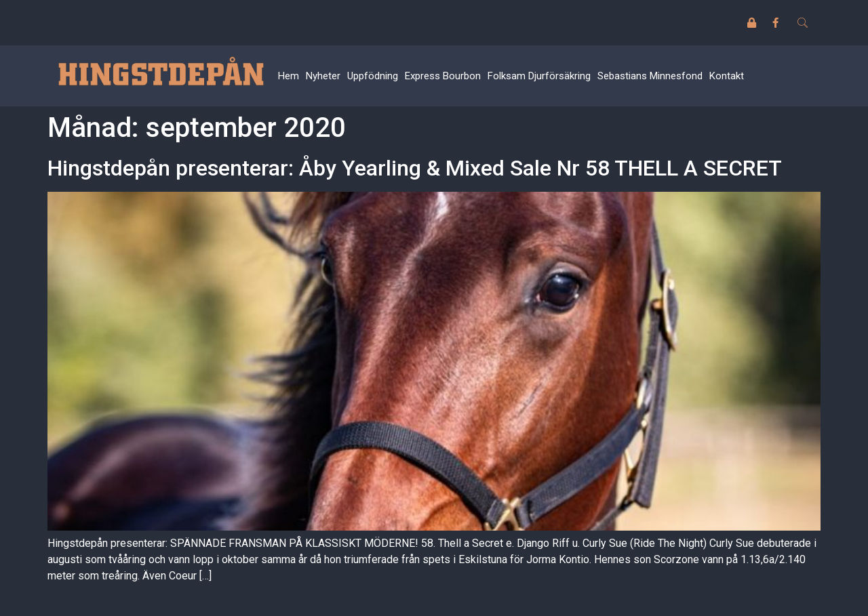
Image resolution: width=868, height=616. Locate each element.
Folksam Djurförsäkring (539, 76)
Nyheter (323, 76)
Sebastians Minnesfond (650, 76)
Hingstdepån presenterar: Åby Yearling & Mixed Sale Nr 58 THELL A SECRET (415, 168)
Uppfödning (373, 76)
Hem (289, 76)
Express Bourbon (443, 76)
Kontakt (727, 76)
